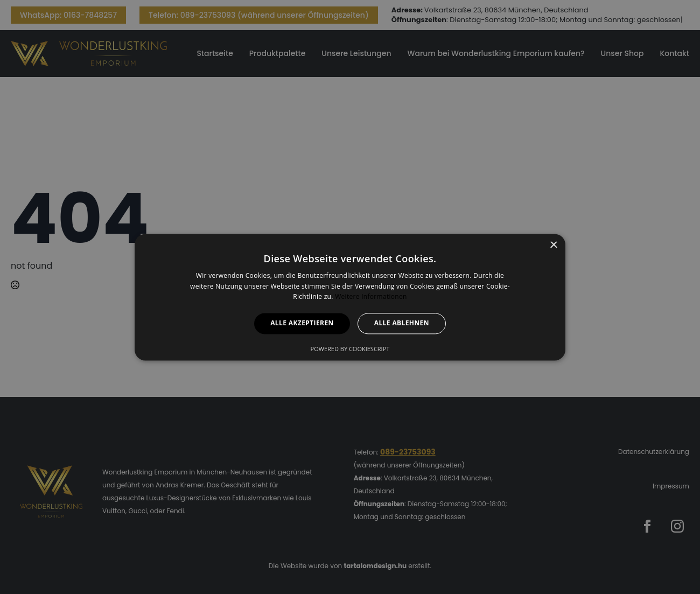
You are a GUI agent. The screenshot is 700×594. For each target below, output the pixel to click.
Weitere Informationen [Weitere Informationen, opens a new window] (371, 297)
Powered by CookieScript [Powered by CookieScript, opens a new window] (350, 349)
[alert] (350, 297)
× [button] (553, 245)
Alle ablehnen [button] (402, 323)
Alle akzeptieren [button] (302, 323)
